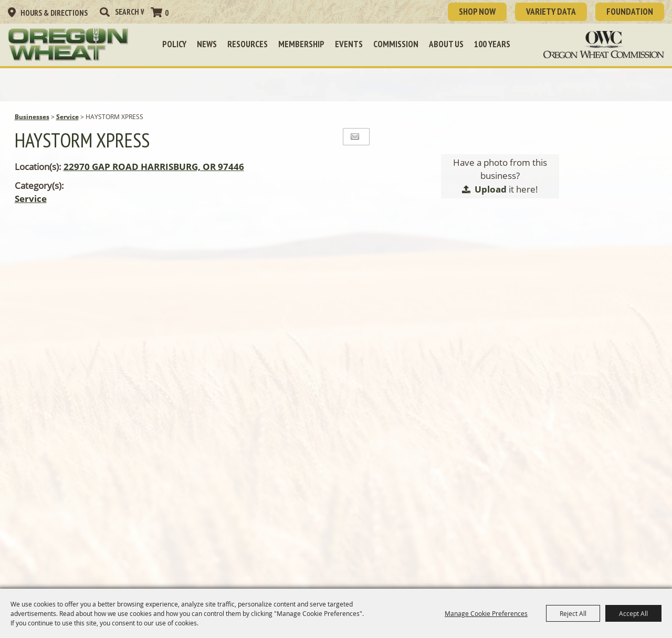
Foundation (630, 12)
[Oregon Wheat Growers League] (68, 45)
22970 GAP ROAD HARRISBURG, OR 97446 (154, 167)
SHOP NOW (477, 12)
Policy (174, 44)
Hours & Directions (54, 13)
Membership (301, 44)
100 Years (492, 44)
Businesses (32, 117)
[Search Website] (129, 12)
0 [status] (167, 13)
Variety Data (551, 12)
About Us (446, 44)
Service (67, 117)
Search (104, 12)
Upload (491, 189)
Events (349, 44)
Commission (396, 44)
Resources (248, 44)
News (207, 44)
